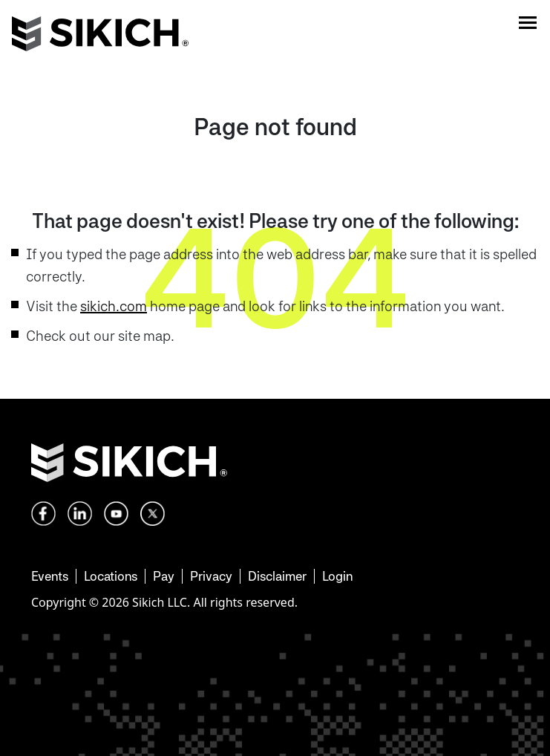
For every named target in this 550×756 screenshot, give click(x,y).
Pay (164, 576)
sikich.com (114, 306)
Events (50, 576)
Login (337, 576)
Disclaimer (277, 576)
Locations (111, 576)
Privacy (211, 576)
